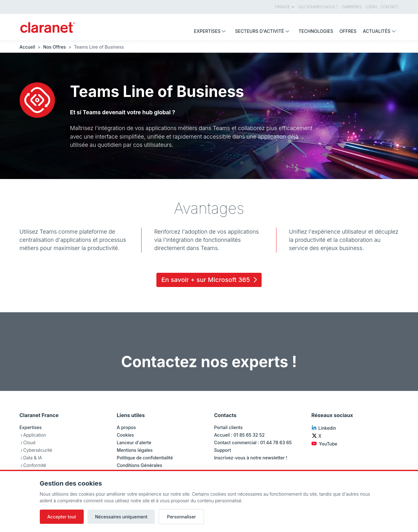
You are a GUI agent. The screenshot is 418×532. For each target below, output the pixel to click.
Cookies (125, 435)
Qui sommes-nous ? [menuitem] (318, 7)
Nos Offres (55, 47)
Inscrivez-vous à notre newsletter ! (251, 458)
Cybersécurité (38, 450)
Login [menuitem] (371, 7)
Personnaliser (181, 517)
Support (223, 450)
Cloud (29, 442)
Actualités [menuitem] (381, 31)
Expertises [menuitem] (211, 31)
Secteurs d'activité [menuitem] (264, 31)
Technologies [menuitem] (316, 31)
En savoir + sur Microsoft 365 (210, 280)
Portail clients (229, 427)
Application (35, 435)
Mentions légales (135, 450)
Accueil (27, 47)
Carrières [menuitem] (352, 7)
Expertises (31, 427)
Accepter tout (62, 517)
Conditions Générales (140, 465)
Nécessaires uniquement (121, 517)
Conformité (35, 465)
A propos (127, 427)
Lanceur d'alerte (134, 442)
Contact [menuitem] (390, 7)
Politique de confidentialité (145, 458)
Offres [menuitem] (348, 31)
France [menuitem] (285, 7)
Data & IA (33, 458)
